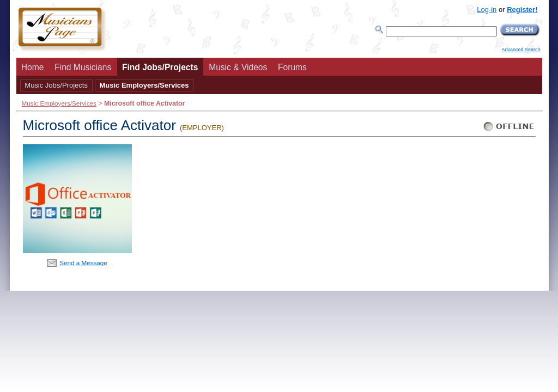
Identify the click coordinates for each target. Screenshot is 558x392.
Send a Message (83, 263)
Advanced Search (521, 50)
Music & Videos (238, 67)
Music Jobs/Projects (56, 85)
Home (33, 67)
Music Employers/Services (144, 85)
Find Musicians (83, 67)
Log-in (487, 10)
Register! (522, 10)
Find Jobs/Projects (160, 67)
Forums (292, 67)
